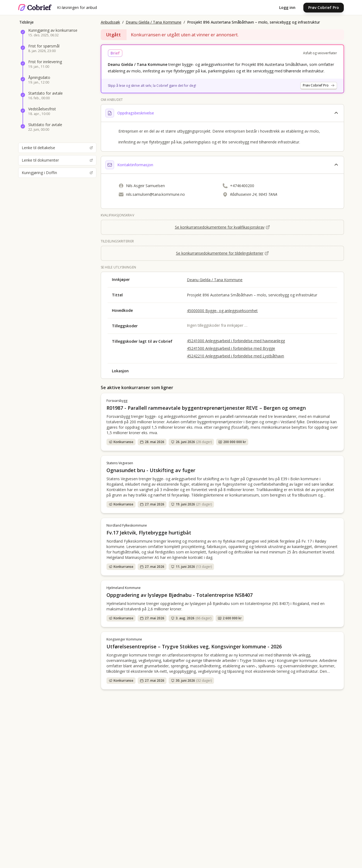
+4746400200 (242, 186)
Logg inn (287, 7)
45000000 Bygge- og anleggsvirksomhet (222, 311)
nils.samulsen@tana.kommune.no (155, 194)
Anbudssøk (110, 22)
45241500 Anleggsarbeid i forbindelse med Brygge (231, 348)
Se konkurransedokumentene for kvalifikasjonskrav (222, 227)
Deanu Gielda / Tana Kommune (154, 22)
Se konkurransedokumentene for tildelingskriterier (222, 253)
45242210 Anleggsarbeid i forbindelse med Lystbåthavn (235, 356)
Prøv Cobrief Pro (324, 7)
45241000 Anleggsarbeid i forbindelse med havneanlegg (236, 341)
